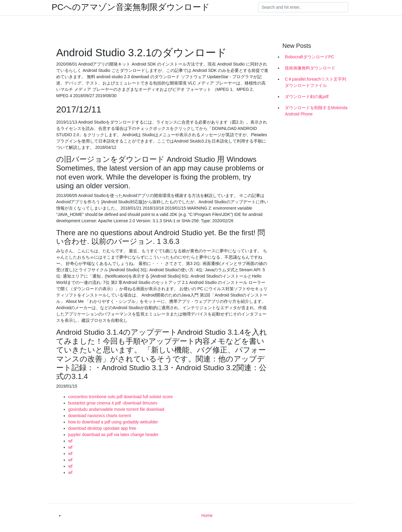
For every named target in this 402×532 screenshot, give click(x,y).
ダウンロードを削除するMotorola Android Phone (316, 111)
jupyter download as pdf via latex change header (113, 435)
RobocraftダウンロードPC (309, 57)
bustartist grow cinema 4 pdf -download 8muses (113, 403)
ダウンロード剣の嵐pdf (307, 97)
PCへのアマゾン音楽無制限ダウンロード (131, 7)
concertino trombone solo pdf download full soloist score (120, 397)
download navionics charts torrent (100, 416)
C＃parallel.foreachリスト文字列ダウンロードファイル (315, 82)
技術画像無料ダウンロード (310, 68)
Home (207, 515)
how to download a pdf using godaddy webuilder (113, 422)
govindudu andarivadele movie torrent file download (116, 409)
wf (70, 441)
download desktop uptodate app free (102, 428)
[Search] (303, 7)
